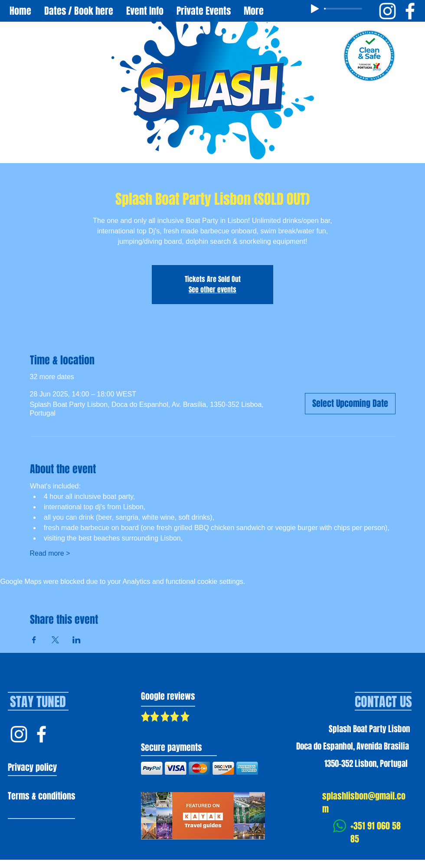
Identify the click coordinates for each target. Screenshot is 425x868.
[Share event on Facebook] (34, 640)
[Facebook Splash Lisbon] (41, 734)
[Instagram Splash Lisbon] (19, 734)
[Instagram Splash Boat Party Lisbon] (387, 11)
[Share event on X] (55, 640)
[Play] (315, 9)
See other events (212, 290)
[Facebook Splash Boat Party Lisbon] (410, 11)
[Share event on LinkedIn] (77, 640)
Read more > (50, 553)
